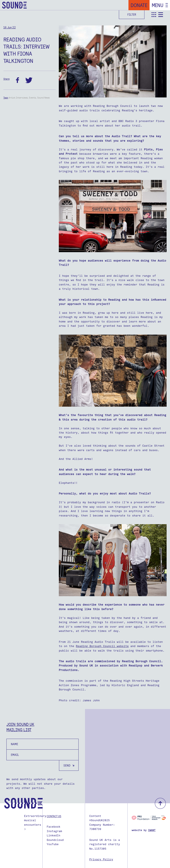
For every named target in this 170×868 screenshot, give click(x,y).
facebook (17, 80)
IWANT (152, 830)
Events (32, 98)
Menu (158, 5)
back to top (160, 803)
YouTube (53, 844)
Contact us (54, 816)
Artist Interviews (18, 98)
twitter (29, 80)
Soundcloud (55, 840)
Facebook (53, 827)
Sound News (43, 98)
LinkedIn (53, 835)
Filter (132, 15)
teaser (154, 15)
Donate (139, 5)
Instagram (54, 831)
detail (161, 15)
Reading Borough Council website (102, 646)
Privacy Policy (101, 859)
